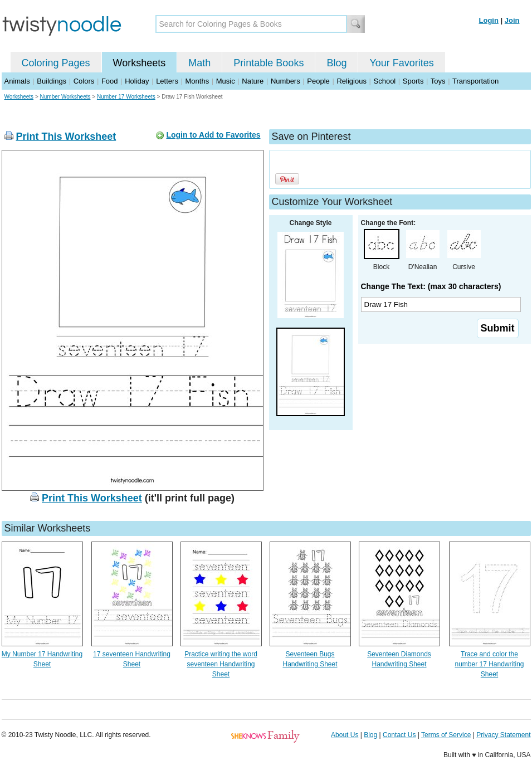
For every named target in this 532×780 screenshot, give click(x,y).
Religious (351, 81)
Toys (438, 81)
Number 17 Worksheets (126, 97)
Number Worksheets (65, 97)
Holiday (137, 81)
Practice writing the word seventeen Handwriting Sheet (221, 664)
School (385, 81)
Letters (167, 81)
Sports (413, 81)
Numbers (285, 81)
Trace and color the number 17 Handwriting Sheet (489, 664)
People (318, 81)
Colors (84, 81)
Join (512, 20)
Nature (253, 81)
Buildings (52, 81)
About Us (345, 735)
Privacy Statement (503, 735)
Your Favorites (401, 63)
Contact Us (399, 735)
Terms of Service (446, 735)
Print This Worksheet (66, 136)
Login (489, 20)
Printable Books (269, 63)
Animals (17, 81)
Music (226, 81)
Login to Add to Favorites (213, 135)
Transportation (475, 81)
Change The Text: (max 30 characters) (431, 286)
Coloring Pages (56, 63)
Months (197, 81)
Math (199, 63)
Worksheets (140, 63)
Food (110, 81)
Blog (336, 63)
